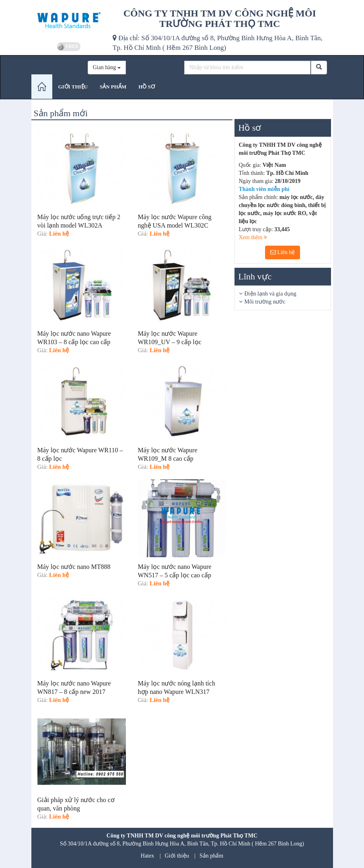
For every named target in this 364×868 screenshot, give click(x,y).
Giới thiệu (177, 856)
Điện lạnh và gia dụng (270, 294)
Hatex (147, 856)
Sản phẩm (211, 856)
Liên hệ (283, 252)
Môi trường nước (265, 302)
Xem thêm (253, 237)
